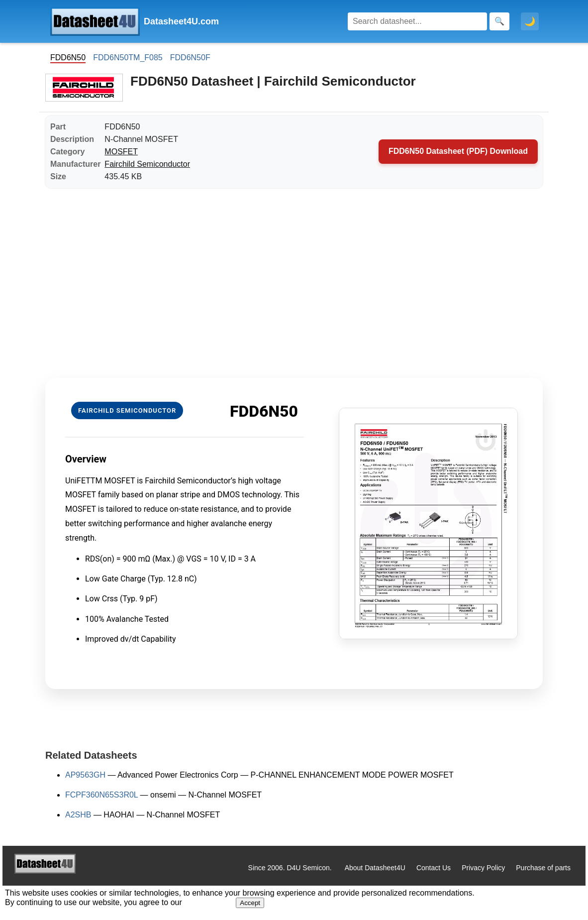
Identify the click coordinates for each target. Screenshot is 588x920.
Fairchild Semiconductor (147, 164)
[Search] (417, 21)
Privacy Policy (483, 868)
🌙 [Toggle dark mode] (530, 21)
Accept (250, 903)
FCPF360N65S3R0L (101, 795)
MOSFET (121, 152)
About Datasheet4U (375, 868)
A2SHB (78, 815)
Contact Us (434, 868)
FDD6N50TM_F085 (128, 57)
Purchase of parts (543, 868)
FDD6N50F (190, 57)
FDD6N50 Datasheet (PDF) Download (458, 151)
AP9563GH (85, 775)
